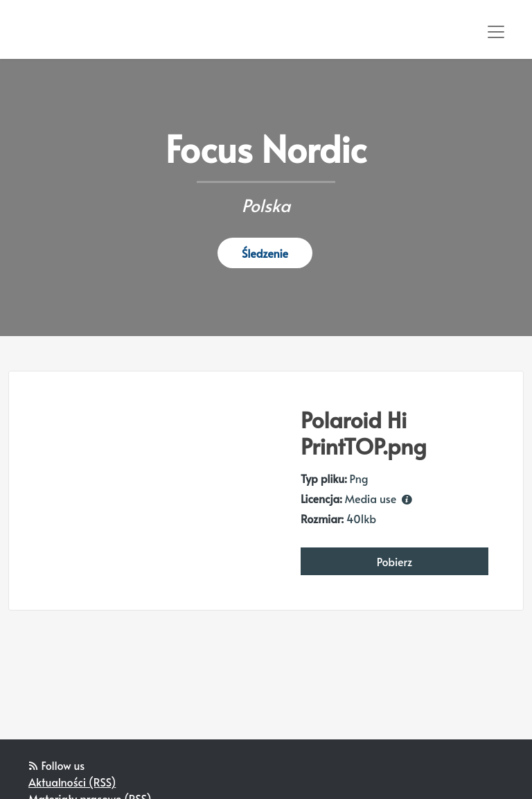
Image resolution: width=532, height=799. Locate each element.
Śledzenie (265, 253)
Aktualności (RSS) (72, 782)
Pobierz (395, 561)
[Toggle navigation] (496, 32)
